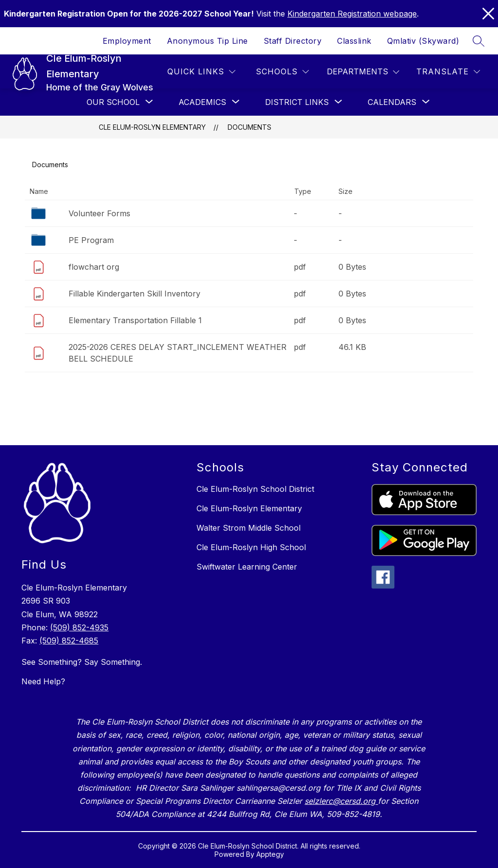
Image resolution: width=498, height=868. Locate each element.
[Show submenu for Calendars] (392, 102)
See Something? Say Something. (82, 662)
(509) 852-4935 (79, 627)
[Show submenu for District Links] (297, 102)
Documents (249, 127)
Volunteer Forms (99, 213)
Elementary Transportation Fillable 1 (135, 320)
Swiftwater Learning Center (247, 567)
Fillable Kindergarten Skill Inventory (134, 294)
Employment (127, 41)
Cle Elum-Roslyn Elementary (152, 127)
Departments (357, 71)
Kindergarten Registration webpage (352, 14)
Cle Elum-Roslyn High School (251, 547)
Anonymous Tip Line (207, 41)
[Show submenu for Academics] (202, 102)
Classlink (354, 41)
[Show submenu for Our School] (113, 102)
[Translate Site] (448, 72)
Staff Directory (293, 41)
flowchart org (94, 267)
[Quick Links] (201, 72)
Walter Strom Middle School (249, 528)
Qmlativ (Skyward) (423, 41)
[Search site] (479, 41)
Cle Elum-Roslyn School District (255, 489)
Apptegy (270, 854)
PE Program (91, 240)
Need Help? (43, 681)
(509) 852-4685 (69, 641)
